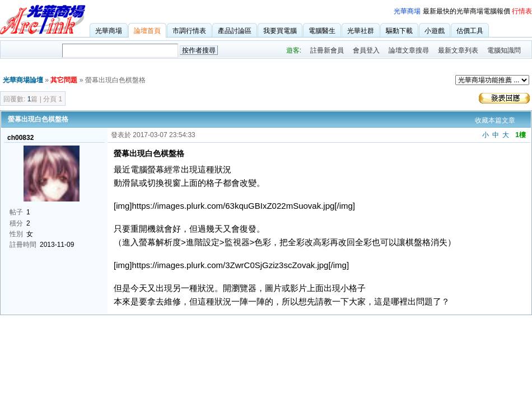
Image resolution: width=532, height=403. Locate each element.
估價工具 (470, 31)
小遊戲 (435, 31)
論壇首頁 (147, 31)
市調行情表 (189, 31)
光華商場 (407, 11)
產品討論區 (235, 31)
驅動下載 (399, 31)
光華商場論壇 (23, 80)
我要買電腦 (280, 31)
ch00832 (20, 138)
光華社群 (361, 31)
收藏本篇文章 (495, 120)
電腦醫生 (322, 31)
